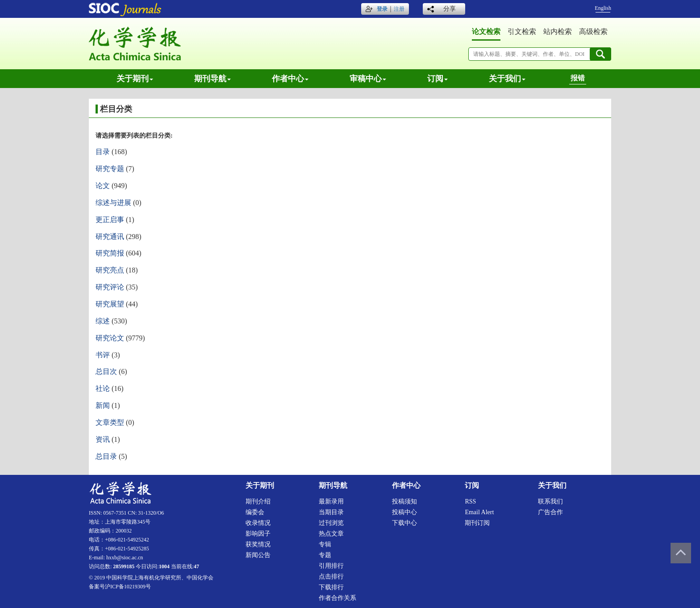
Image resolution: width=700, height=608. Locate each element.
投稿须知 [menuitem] (404, 501)
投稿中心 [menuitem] (404, 512)
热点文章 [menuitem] (331, 534)
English (603, 8)
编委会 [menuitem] (255, 512)
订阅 (437, 79)
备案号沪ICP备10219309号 (120, 587)
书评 (103, 355)
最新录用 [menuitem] (331, 501)
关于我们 (507, 79)
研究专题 (110, 169)
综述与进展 (113, 203)
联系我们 (550, 501)
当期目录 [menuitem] (331, 512)
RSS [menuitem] (470, 501)
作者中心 (290, 79)
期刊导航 (212, 79)
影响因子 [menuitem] (258, 534)
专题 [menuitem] (325, 555)
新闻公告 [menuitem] (258, 555)
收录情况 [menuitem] (258, 523)
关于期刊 (135, 79)
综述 (103, 321)
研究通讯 (110, 237)
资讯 (103, 439)
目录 (103, 152)
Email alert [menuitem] (479, 512)
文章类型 (110, 422)
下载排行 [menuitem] (331, 587)
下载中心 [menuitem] (404, 523)
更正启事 (110, 220)
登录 (382, 9)
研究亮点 (110, 270)
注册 (399, 9)
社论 (103, 388)
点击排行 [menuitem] (331, 577)
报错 (578, 78)
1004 (164, 566)
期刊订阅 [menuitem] (477, 523)
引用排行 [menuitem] (331, 566)
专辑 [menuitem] (325, 544)
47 (196, 566)
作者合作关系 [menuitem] (337, 598)
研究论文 (110, 338)
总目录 (106, 456)
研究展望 (110, 304)
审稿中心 (368, 79)
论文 (103, 186)
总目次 (106, 371)
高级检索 (593, 31)
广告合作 (550, 512)
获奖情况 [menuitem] (258, 544)
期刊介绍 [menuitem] (258, 501)
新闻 (103, 405)
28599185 (124, 566)
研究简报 (110, 253)
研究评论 (110, 287)
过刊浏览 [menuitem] (331, 523)
